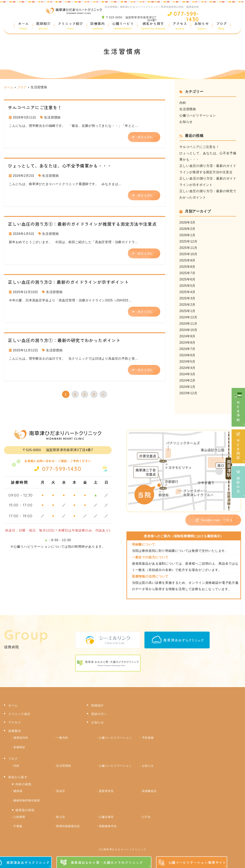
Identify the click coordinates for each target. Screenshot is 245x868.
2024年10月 (188, 330)
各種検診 (19, 747)
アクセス (180, 26)
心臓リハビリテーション (198, 115)
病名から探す (153, 26)
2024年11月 (188, 324)
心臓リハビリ (123, 26)
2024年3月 (188, 374)
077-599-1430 (58, 468)
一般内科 (62, 738)
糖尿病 (18, 790)
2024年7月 (188, 349)
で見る (211, 520)
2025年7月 (188, 273)
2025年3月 (188, 298)
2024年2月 (188, 380)
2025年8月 (188, 267)
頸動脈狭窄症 (108, 824)
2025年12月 (188, 241)
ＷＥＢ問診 (238, 446)
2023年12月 (188, 393)
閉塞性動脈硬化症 (68, 824)
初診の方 (238, 482)
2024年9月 (188, 336)
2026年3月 (188, 222)
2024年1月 (188, 387)
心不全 (146, 815)
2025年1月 (188, 311)
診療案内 (98, 26)
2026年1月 (188, 235)
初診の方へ (99, 714)
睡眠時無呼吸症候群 (27, 799)
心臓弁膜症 (106, 815)
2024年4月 (188, 368)
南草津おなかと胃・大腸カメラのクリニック (107, 862)
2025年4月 (188, 292)
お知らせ (202, 26)
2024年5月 (188, 362)
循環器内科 (21, 738)
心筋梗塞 (19, 815)
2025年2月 (188, 305)
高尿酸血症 (149, 790)
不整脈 (18, 824)
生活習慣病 (52, 117)
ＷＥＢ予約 (238, 412)
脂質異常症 (106, 790)
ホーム (24, 26)
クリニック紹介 (71, 26)
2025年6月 (188, 279)
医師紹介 (43, 26)
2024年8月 (188, 343)
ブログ (222, 26)
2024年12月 (188, 317)
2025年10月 (188, 254)
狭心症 (61, 815)
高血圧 (61, 790)
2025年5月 (188, 286)
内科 (183, 103)
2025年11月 (188, 248)
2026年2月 (188, 229)
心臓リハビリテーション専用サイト (197, 862)
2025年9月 (188, 260)
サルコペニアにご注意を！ (199, 147)
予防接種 (148, 738)
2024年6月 (188, 355)
